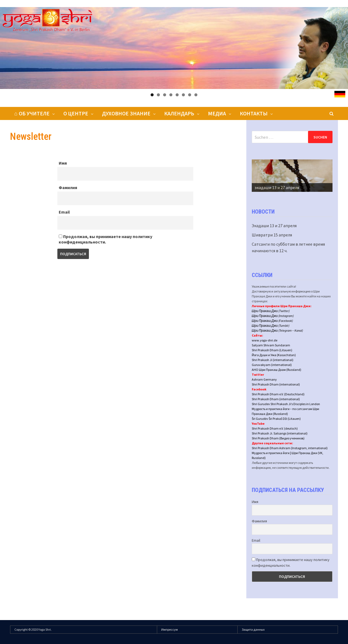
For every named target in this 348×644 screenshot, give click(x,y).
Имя (63, 163)
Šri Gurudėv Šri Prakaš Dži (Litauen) (276, 419)
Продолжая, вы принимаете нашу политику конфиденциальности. (105, 239)
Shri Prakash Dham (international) (276, 384)
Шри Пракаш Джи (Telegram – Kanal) (277, 330)
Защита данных (253, 629)
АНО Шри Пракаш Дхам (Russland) (276, 370)
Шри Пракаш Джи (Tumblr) (271, 326)
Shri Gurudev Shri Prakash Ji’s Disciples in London (286, 404)
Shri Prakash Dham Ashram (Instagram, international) (290, 448)
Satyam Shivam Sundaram (271, 345)
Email (64, 212)
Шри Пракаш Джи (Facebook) (272, 321)
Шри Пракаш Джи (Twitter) (271, 311)
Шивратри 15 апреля (272, 235)
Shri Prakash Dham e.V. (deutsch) (275, 428)
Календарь (179, 113)
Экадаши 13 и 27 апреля (274, 226)
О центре (76, 113)
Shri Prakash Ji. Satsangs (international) (280, 433)
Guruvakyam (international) (272, 365)
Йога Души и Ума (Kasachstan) (274, 355)
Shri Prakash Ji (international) (273, 360)
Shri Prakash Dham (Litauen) (272, 350)
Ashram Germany (264, 379)
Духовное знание (126, 113)
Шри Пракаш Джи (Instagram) (273, 316)
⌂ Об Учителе (32, 113)
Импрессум (170, 629)
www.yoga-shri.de (265, 340)
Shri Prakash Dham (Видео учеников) (278, 438)
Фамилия (68, 187)
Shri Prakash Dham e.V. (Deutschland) (278, 394)
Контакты (254, 113)
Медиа (217, 113)
